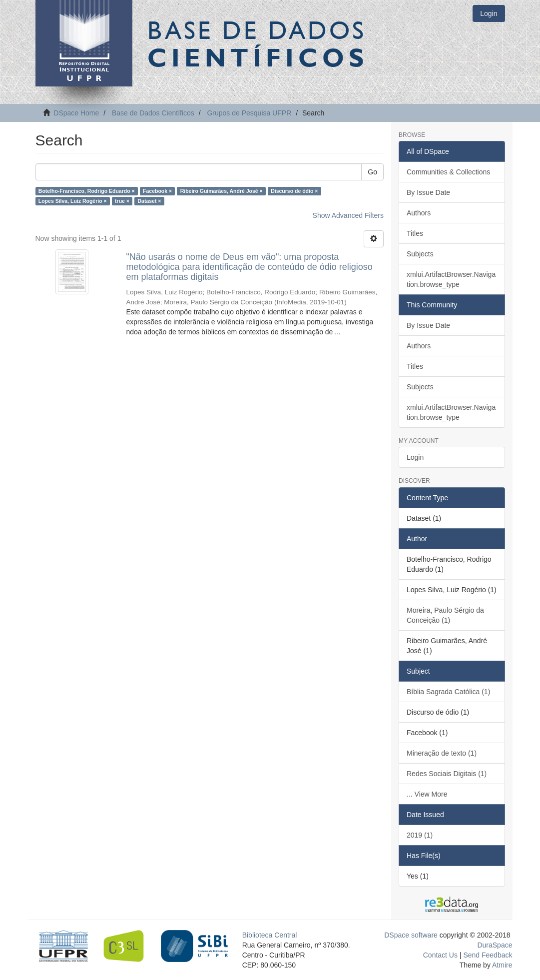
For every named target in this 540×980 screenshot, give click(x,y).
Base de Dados (258, 43)
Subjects (420, 254)
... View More (427, 794)
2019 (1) (420, 835)
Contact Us (440, 955)
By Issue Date (428, 192)
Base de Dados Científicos (153, 113)
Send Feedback (488, 955)
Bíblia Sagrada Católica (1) (448, 692)
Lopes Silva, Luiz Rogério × (73, 201)
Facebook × (157, 191)
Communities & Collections (448, 172)
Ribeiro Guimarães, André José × (222, 191)
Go (372, 172)
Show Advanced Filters (348, 215)
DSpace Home (76, 113)
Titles (415, 233)
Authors (419, 213)
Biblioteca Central (270, 935)
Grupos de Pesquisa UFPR (249, 113)
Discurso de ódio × (294, 191)
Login (415, 457)
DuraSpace (495, 945)
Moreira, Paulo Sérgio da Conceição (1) (445, 615)
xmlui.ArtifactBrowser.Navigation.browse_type (451, 279)
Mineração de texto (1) (442, 753)
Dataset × (149, 201)
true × (122, 201)
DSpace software (411, 935)
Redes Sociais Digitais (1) (447, 774)
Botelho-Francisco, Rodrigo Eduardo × (87, 191)
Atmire (502, 965)
